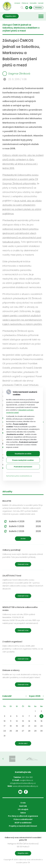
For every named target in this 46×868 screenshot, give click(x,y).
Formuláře (33, 3)
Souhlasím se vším (23, 454)
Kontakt (41, 3)
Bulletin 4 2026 (25, 521)
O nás (23, 803)
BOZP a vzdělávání (23, 823)
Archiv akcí (23, 743)
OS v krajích (23, 809)
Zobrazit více (23, 564)
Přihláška (38, 8)
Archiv (23, 539)
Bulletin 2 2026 (25, 531)
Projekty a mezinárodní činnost (23, 826)
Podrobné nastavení (23, 467)
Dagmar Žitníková (16, 74)
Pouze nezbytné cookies (23, 460)
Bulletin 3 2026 (25, 526)
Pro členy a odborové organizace (23, 816)
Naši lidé (23, 806)
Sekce (23, 813)
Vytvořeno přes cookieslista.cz (19, 476)
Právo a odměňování (23, 819)
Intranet (17, 3)
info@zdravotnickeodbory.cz (23, 783)
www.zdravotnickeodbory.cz (25, 786)
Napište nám (11, 16)
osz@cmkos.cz (26, 780)
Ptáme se (25, 3)
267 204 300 (27, 777)
